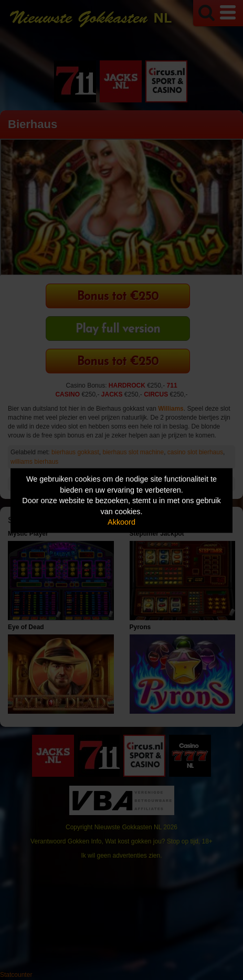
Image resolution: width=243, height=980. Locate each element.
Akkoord (121, 522)
